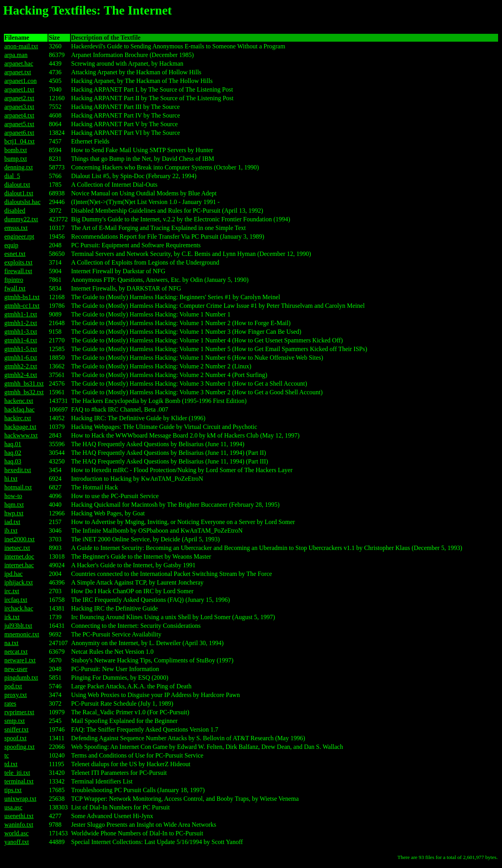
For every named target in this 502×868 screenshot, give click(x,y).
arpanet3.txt (19, 107)
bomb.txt (16, 150)
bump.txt (16, 159)
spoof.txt (15, 738)
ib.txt (11, 531)
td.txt (11, 764)
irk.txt (12, 617)
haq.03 (13, 461)
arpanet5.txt (19, 124)
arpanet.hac (19, 63)
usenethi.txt (19, 816)
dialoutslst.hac (22, 202)
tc (7, 755)
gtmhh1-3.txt (21, 332)
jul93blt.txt (18, 626)
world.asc (17, 833)
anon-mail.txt (21, 46)
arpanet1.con (20, 81)
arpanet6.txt (19, 133)
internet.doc (19, 556)
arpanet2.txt (19, 98)
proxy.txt (16, 695)
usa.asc (13, 807)
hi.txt (11, 479)
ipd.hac (14, 574)
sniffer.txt (16, 729)
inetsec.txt (17, 548)
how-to (13, 496)
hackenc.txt (19, 401)
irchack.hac (19, 608)
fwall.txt (15, 288)
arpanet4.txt (19, 115)
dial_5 (12, 176)
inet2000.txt (19, 539)
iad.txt (12, 522)
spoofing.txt (19, 747)
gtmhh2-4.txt (21, 375)
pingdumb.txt (21, 678)
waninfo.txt (19, 825)
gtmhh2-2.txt (21, 366)
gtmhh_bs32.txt (24, 392)
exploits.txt (18, 262)
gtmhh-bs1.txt (22, 297)
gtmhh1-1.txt (21, 314)
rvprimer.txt (19, 712)
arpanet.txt (18, 72)
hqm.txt (14, 505)
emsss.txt (16, 228)
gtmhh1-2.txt (21, 323)
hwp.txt (14, 513)
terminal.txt (19, 781)
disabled (15, 211)
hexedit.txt (18, 470)
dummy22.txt (21, 219)
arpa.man (16, 55)
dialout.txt (17, 185)
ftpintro (14, 280)
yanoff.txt (17, 842)
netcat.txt (16, 652)
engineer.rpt (19, 236)
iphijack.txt (18, 582)
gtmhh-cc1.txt (22, 306)
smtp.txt (15, 721)
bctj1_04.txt (19, 141)
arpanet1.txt (19, 89)
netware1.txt (20, 660)
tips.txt (13, 790)
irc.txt (12, 591)
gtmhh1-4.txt (21, 340)
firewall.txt (18, 271)
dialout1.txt (19, 193)
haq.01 (13, 444)
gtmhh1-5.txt (21, 349)
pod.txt (13, 686)
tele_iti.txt (17, 773)
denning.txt (18, 167)
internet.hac (19, 565)
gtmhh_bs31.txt (24, 383)
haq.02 (13, 453)
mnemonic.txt (22, 634)
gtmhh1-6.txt (21, 358)
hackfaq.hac (19, 409)
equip (11, 245)
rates (10, 703)
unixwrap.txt (20, 799)
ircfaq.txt (16, 600)
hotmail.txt (18, 487)
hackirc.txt (18, 418)
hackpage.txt (20, 427)
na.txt (11, 643)
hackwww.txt (21, 435)
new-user (16, 669)
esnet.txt (15, 254)
